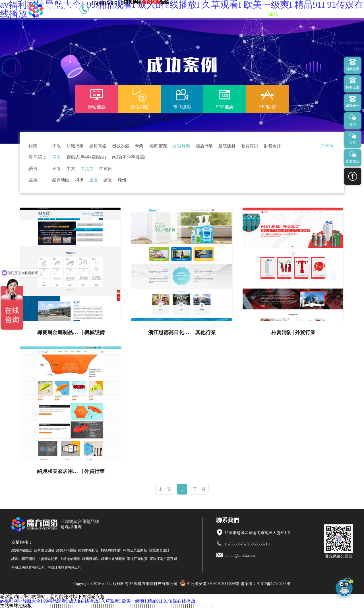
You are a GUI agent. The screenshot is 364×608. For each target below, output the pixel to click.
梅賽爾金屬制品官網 (60, 332)
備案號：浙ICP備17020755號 (266, 584)
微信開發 (251, 14)
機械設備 (121, 146)
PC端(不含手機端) (128, 157)
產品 (274, 14)
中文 (71, 169)
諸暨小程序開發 (23, 559)
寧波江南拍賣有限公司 (28, 567)
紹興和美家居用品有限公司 (60, 471)
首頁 (202, 14)
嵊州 (122, 180)
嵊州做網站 (91, 559)
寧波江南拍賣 (137, 559)
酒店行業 (204, 146)
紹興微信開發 (44, 550)
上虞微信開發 (70, 559)
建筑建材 (227, 146)
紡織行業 (75, 146)
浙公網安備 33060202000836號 (210, 584)
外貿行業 (181, 146)
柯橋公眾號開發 (135, 550)
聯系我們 (349, 14)
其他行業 (206, 332)
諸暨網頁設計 (159, 550)
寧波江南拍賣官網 (163, 559)
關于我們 (322, 14)
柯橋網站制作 (111, 550)
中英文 (87, 169)
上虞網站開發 (47, 559)
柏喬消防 (282, 332)
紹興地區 (61, 180)
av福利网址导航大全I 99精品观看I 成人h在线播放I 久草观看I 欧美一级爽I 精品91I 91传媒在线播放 (98, 601)
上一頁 (165, 489)
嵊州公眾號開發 (113, 559)
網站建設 (225, 14)
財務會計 (272, 146)
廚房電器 (98, 146)
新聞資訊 (296, 14)
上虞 (94, 180)
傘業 (139, 146)
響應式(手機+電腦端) (86, 157)
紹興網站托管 (88, 550)
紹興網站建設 (22, 550)
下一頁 (199, 489)
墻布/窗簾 (158, 146)
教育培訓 (250, 146)
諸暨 (108, 180)
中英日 (106, 169)
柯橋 (79, 180)
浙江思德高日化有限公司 (171, 332)
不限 (57, 146)
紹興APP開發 (66, 550)
